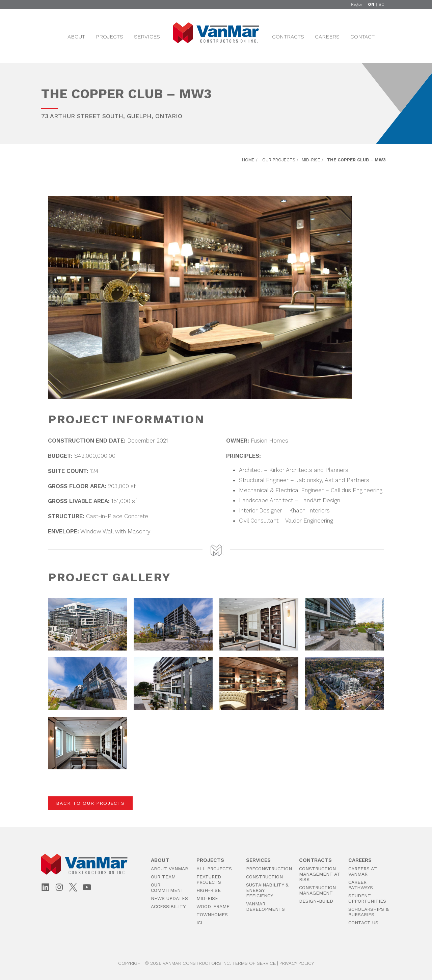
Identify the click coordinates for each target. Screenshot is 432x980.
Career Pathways (361, 885)
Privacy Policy (297, 963)
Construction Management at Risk (320, 874)
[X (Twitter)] (73, 887)
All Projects (214, 869)
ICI (199, 923)
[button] (87, 624)
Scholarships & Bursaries (369, 912)
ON (371, 4)
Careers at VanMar (363, 871)
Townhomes (212, 915)
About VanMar (169, 869)
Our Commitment (167, 888)
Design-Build (316, 901)
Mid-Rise (311, 160)
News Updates (169, 898)
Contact (362, 37)
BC (381, 4)
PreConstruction (269, 869)
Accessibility (168, 906)
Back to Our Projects (90, 803)
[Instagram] (59, 888)
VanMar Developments (265, 906)
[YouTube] (87, 888)
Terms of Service (254, 963)
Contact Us (363, 923)
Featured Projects (209, 879)
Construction (264, 877)
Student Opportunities (367, 898)
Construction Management (317, 890)
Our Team (163, 877)
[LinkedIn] (45, 888)
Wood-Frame (213, 906)
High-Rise (209, 890)
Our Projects (279, 160)
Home (248, 160)
